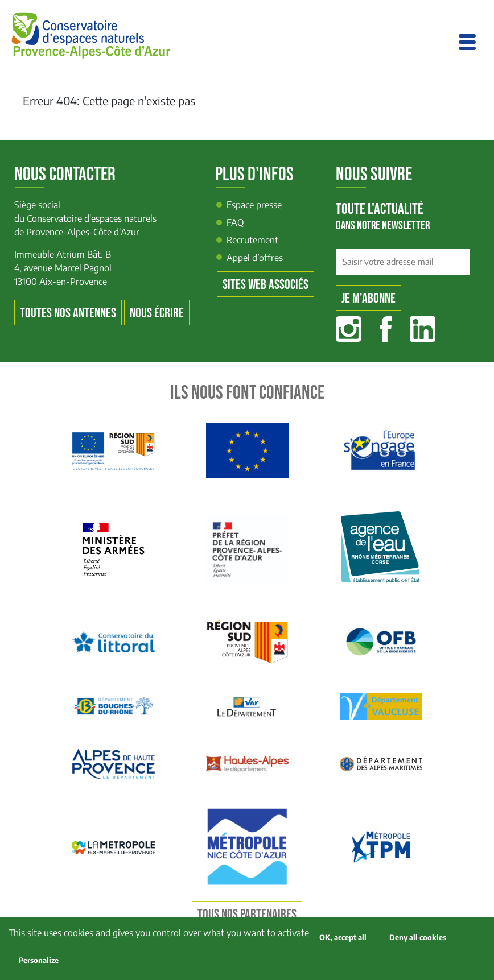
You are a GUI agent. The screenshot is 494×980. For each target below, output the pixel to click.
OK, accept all (343, 937)
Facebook (386, 329)
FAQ (235, 222)
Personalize (39, 960)
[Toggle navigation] (467, 42)
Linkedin (423, 329)
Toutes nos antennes (68, 313)
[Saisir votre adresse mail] (403, 262)
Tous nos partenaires (247, 914)
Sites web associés (265, 285)
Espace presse (254, 205)
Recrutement (252, 240)
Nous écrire (157, 313)
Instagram (349, 329)
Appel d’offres (255, 258)
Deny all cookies (418, 937)
